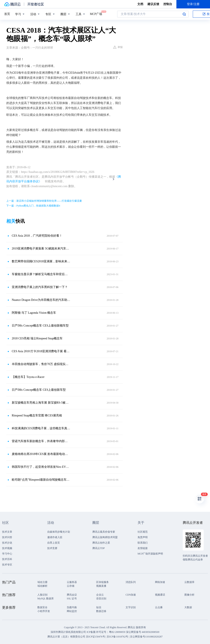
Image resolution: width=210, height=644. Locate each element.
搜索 (184, 14)
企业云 (100, 595)
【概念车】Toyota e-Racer (28, 377)
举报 (118, 47)
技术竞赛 (52, 548)
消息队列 (131, 582)
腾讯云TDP (99, 548)
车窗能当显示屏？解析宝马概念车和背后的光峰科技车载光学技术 (41, 274)
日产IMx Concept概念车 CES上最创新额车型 (40, 326)
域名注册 (42, 582)
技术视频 (7, 548)
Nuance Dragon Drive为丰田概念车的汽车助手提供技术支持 (41, 300)
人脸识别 (42, 595)
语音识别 (101, 599)
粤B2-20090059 (117, 632)
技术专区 (7, 565)
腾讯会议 (72, 595)
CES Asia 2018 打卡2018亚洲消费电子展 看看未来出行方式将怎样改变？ (41, 351)
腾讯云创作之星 (101, 543)
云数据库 (189, 582)
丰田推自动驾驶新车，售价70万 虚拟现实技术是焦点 (41, 364)
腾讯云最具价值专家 (104, 532)
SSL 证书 (72, 599)
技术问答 (7, 537)
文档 (140, 4)
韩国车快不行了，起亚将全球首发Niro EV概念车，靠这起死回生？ (41, 467)
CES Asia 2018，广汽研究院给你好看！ (37, 236)
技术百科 (7, 559)
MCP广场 (96, 14)
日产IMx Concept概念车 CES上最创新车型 (39, 390)
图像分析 (189, 595)
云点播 (159, 607)
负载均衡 (72, 607)
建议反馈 (153, 4)
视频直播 (101, 586)
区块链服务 (102, 582)
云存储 (71, 586)
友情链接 (143, 548)
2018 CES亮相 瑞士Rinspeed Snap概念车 (37, 338)
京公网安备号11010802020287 (146, 637)
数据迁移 (101, 611)
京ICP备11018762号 (117, 637)
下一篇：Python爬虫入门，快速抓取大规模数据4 (33, 206)
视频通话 (160, 595)
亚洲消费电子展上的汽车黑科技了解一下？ (40, 287)
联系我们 (143, 543)
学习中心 (7, 554)
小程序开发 (44, 611)
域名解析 (42, 586)
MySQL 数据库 (46, 599)
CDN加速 (131, 595)
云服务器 (72, 582)
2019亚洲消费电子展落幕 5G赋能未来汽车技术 (41, 249)
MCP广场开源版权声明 (150, 554)
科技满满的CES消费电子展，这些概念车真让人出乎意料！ (41, 428)
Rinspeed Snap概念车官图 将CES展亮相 (37, 415)
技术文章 (7, 532)
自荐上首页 (54, 543)
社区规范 (143, 532)
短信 (99, 607)
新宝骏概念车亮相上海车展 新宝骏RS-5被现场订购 (41, 403)
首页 (7, 14)
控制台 (168, 4)
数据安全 (42, 607)
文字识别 (131, 607)
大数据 (188, 607)
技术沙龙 (7, 543)
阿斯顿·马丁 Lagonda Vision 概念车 (34, 313)
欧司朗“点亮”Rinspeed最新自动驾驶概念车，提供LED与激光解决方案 (41, 480)
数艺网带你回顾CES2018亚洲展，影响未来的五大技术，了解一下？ (41, 261)
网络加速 (160, 582)
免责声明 (143, 537)
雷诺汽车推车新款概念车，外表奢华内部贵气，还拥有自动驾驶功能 (41, 441)
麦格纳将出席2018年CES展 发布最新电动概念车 (41, 454)
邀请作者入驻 (55, 537)
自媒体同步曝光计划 (59, 532)
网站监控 (72, 611)
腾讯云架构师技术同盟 (105, 537)
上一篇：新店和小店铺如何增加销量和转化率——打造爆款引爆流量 (44, 201)
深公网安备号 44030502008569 (143, 632)
